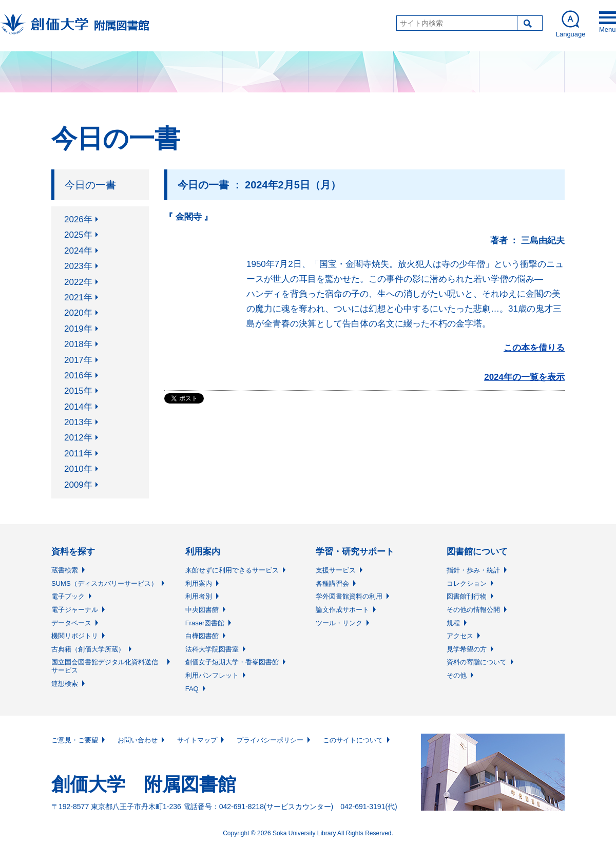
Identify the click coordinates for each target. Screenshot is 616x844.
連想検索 (65, 684)
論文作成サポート (342, 610)
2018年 (78, 344)
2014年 (78, 407)
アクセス (460, 636)
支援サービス (336, 570)
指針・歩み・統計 (473, 570)
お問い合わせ (138, 740)
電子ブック (68, 596)
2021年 (78, 298)
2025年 (78, 235)
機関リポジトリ (75, 636)
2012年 (78, 438)
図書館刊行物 (467, 596)
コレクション (467, 583)
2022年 (78, 282)
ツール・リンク (339, 623)
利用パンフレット (212, 675)
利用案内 (199, 583)
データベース (71, 623)
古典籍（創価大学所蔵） (88, 649)
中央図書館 (202, 610)
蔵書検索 (65, 570)
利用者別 (199, 596)
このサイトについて (353, 740)
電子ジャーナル (75, 610)
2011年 (78, 454)
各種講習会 (332, 583)
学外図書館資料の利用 (349, 596)
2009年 (78, 485)
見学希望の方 (467, 649)
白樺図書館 (202, 636)
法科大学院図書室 (212, 649)
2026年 (78, 219)
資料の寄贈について (477, 662)
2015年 (78, 391)
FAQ (192, 689)
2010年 (78, 469)
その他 (457, 675)
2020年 (78, 313)
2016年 (78, 376)
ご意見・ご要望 (75, 740)
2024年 (78, 251)
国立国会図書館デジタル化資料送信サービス (105, 666)
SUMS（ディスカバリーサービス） (104, 583)
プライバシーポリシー (270, 740)
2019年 (78, 329)
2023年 (78, 266)
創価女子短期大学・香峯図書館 (232, 662)
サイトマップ (197, 740)
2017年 (78, 360)
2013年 (78, 422)
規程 (453, 623)
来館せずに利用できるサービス (232, 570)
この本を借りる (534, 348)
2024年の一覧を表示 (524, 377)
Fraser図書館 (205, 623)
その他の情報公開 (473, 610)
